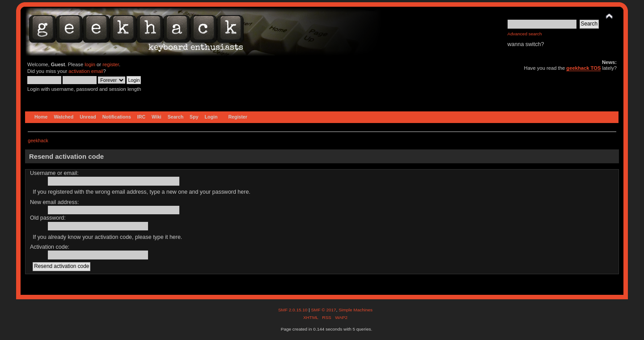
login (90, 64)
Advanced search (525, 34)
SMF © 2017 (323, 310)
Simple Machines (356, 310)
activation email (86, 71)
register (111, 64)
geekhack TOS (583, 68)
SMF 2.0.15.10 (293, 310)
